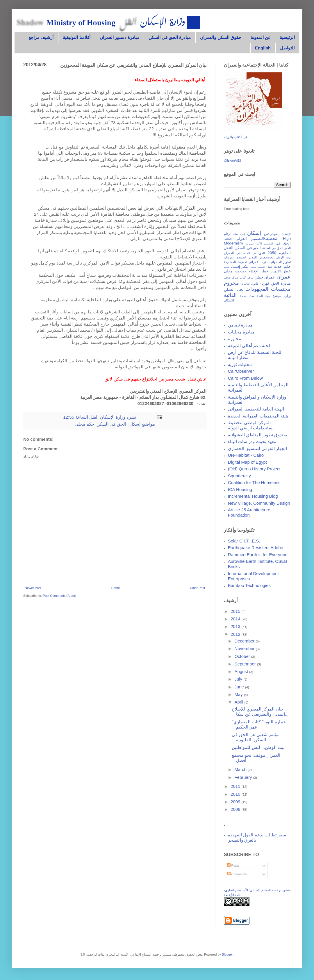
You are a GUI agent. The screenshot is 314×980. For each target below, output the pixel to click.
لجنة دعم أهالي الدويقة (249, 346)
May (239, 694)
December (245, 641)
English (263, 48)
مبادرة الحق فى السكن (170, 37)
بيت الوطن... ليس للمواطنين (258, 747)
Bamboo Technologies (249, 585)
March (241, 769)
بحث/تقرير (266, 257)
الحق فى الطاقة (273, 248)
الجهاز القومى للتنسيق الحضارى (258, 448)
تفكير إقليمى (240, 267)
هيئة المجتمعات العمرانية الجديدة (258, 416)
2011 (236, 786)
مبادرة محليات (241, 332)
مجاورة (234, 339)
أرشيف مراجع (41, 37)
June (240, 687)
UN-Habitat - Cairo (246, 455)
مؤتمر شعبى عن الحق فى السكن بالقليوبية (256, 737)
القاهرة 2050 (279, 253)
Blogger (227, 954)
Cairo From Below (245, 378)
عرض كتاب (247, 277)
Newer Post (33, 588)
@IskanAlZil (232, 160)
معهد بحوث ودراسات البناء (252, 441)
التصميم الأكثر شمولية (259, 244)
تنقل (269, 267)
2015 (236, 611)
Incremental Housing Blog (253, 496)
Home (116, 588)
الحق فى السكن (111, 424)
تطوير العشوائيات (279, 262)
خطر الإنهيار (281, 271)
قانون (255, 283)
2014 (236, 619)
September (246, 664)
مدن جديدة (247, 296)
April (239, 702)
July (239, 679)
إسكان (134, 424)
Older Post (197, 588)
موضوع (277, 296)
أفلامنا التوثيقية (76, 37)
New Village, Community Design (259, 503)
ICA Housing (240, 489)
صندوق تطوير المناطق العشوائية (258, 435)
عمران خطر (265, 277)
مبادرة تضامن (240, 325)
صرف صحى (231, 277)
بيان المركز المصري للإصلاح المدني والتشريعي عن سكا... (260, 712)
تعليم (227, 267)
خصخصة (241, 271)
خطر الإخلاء (259, 271)
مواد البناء (264, 296)
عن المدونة (261, 37)
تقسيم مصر (258, 267)
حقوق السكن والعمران (221, 37)
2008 (236, 809)
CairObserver (241, 371)
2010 (236, 794)
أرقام (227, 234)
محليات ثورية (240, 364)
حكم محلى (84, 424)
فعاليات (245, 284)
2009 (236, 802)
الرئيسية (287, 37)
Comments (237, 874)
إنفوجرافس (272, 234)
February (244, 777)
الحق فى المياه (254, 253)
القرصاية (229, 257)
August (242, 671)
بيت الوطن (283, 257)
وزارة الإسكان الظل (107, 417)
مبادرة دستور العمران (119, 37)
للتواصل (287, 48)
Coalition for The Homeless (254, 482)
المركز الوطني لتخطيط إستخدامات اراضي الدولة (251, 425)
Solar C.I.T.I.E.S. (244, 541)
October (243, 656)
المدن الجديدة (247, 257)
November (245, 648)
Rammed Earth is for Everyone (258, 555)
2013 (236, 626)
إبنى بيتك (239, 234)
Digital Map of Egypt (247, 462)
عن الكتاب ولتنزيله (236, 137)
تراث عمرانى (257, 262)
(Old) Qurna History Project (254, 469)
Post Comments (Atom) (59, 596)
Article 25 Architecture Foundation (249, 512)
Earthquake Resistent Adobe (256, 548)
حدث (278, 266)
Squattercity (239, 476)
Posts (233, 865)
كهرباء (264, 283)
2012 (236, 634)
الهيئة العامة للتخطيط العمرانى (256, 409)
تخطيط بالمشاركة (235, 262)
